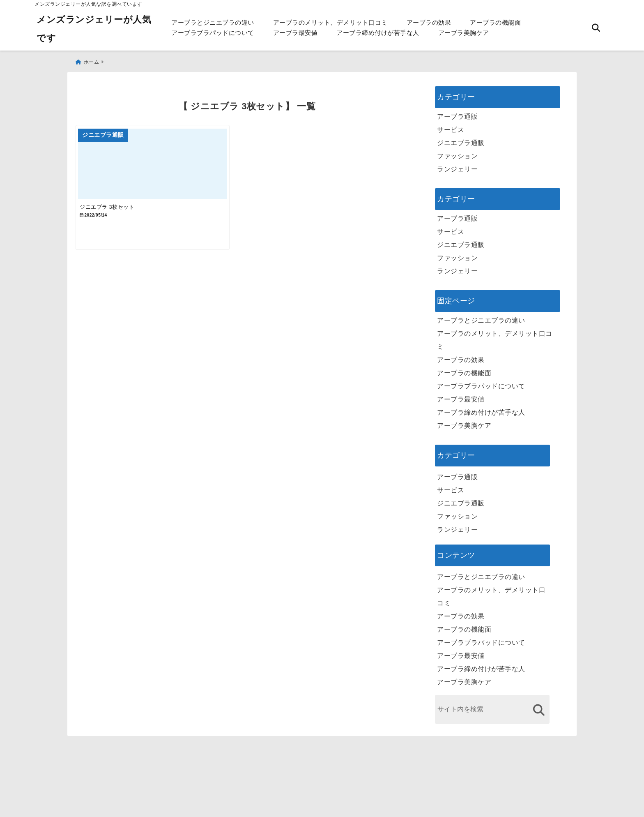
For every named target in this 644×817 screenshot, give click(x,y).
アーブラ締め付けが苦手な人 (378, 33)
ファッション (457, 152)
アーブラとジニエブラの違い (213, 22)
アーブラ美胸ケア (464, 33)
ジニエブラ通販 (461, 139)
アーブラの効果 (429, 22)
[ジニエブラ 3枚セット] (161, 165)
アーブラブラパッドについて (213, 33)
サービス (451, 126)
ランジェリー (457, 165)
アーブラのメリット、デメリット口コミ (330, 22)
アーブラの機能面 (495, 22)
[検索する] (539, 706)
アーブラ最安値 (296, 33)
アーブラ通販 (457, 112)
